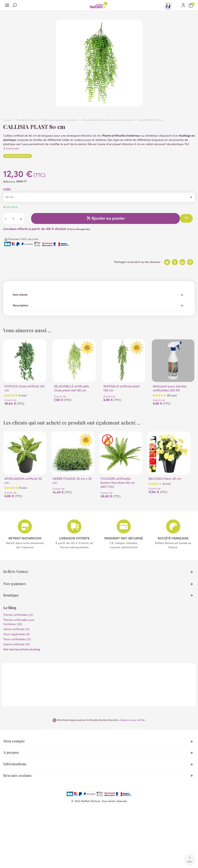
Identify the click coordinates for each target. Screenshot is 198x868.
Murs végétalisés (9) (17, 634)
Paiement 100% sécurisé (124, 538)
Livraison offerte (74, 538)
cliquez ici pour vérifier (132, 720)
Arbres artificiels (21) (16, 629)
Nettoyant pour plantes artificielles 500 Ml (170, 388)
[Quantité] (13, 219)
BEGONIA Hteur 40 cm (165, 479)
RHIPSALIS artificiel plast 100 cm (122, 388)
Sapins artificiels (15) (17, 644)
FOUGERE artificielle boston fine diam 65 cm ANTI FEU (118, 483)
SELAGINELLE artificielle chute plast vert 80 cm (71, 388)
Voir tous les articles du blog (22, 649)
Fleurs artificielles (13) (17, 639)
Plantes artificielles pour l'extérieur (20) (19, 622)
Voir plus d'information (18, 156)
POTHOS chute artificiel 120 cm (24, 388)
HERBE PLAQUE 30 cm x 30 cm (72, 481)
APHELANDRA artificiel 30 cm (23, 481)
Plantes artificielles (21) (18, 615)
